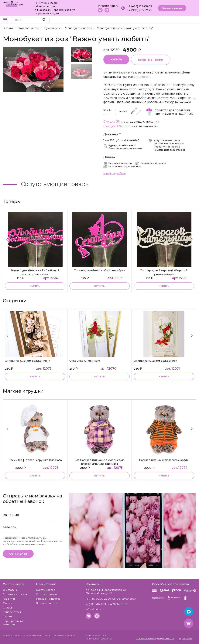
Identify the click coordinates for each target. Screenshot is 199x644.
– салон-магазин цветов (37, 635)
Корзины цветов (47, 594)
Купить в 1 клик (151, 60)
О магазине (10, 590)
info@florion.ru (108, 6)
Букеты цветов (46, 590)
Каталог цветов (29, 28)
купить (35, 286)
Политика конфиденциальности (155, 638)
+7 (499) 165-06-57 (140, 6)
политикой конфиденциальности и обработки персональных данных (33, 543)
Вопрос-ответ (12, 612)
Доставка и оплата (15, 594)
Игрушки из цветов (48, 599)
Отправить (18, 554)
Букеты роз (52, 28)
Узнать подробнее (115, 173)
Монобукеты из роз (78, 28)
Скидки (7, 603)
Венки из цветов (47, 603)
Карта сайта (185, 638)
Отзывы (8, 608)
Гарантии (9, 599)
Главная (8, 28)
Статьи (7, 616)
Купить (116, 59)
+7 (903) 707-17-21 (139, 10)
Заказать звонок (172, 8)
